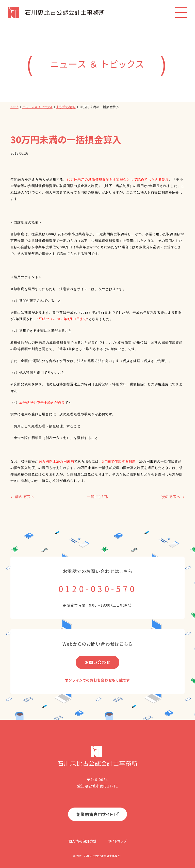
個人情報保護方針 (83, 841)
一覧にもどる (97, 497)
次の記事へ (171, 497)
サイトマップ (117, 841)
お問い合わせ (97, 662)
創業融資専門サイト (95, 814)
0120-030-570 (97, 589)
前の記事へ (24, 497)
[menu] (181, 12)
